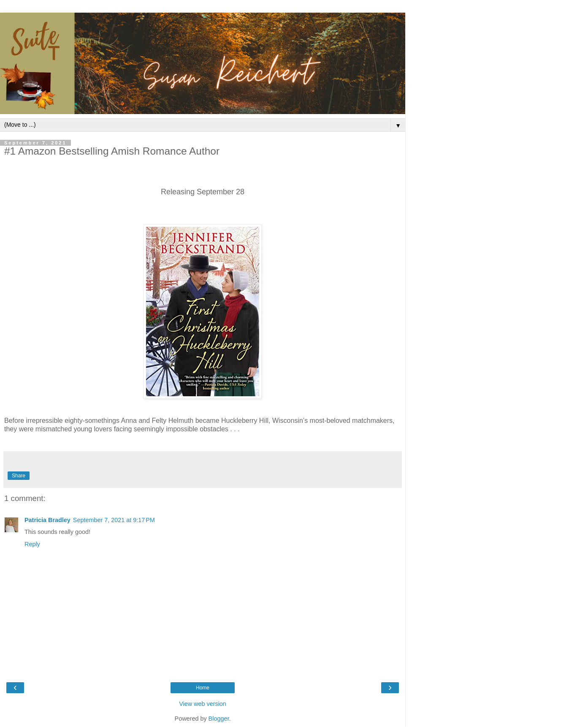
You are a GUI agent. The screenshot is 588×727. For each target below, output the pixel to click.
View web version (203, 704)
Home (203, 688)
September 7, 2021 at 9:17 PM (114, 520)
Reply (32, 544)
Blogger (219, 719)
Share (19, 476)
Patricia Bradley (47, 520)
